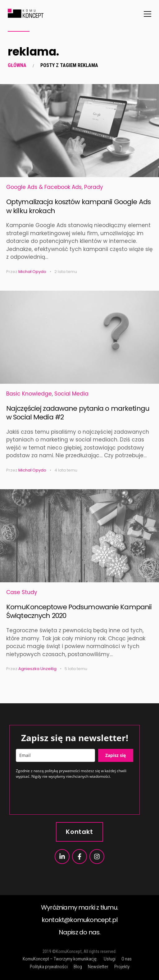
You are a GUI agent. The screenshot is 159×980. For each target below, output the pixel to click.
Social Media (71, 394)
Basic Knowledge (29, 394)
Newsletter (98, 967)
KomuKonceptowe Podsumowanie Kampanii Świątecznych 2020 (79, 611)
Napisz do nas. (80, 932)
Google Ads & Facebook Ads (44, 187)
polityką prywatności (62, 771)
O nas (127, 959)
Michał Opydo (32, 272)
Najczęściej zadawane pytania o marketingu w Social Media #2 (78, 413)
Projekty (122, 967)
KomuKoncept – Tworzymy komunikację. (60, 959)
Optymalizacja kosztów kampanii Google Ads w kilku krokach (78, 206)
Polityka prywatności (49, 967)
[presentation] (63, 796)
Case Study (22, 592)
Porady (94, 187)
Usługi (110, 959)
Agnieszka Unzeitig (37, 669)
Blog (78, 967)
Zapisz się (116, 755)
